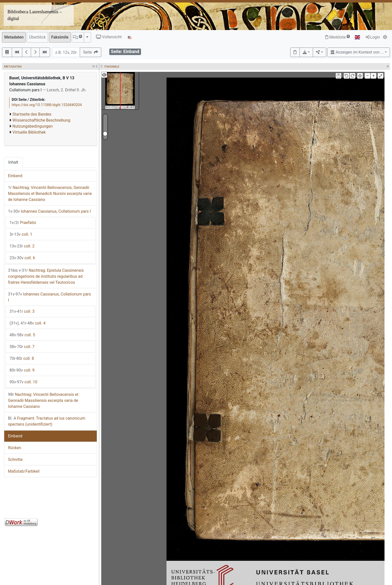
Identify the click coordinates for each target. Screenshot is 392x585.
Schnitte (15, 460)
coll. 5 (22, 335)
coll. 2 (22, 246)
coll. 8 (22, 358)
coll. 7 (22, 347)
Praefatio (23, 223)
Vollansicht (109, 37)
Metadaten (14, 37)
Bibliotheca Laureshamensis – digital (35, 15)
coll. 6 (22, 258)
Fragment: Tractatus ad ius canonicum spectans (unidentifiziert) (47, 421)
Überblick (37, 37)
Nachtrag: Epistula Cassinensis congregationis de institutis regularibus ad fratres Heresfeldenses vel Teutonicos (46, 276)
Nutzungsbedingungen (32, 126)
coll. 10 (23, 382)
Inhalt (13, 162)
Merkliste (337, 37)
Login (373, 37)
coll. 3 (22, 311)
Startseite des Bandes (32, 114)
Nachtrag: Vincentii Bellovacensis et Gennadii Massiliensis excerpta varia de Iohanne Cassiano (43, 400)
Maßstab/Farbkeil (24, 471)
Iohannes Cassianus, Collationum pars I (49, 211)
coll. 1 (21, 234)
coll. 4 (27, 323)
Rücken (14, 448)
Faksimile (60, 37)
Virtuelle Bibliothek (29, 132)
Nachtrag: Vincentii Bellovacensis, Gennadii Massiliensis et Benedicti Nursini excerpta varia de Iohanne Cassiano (50, 194)
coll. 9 (22, 370)
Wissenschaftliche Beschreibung (41, 120)
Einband (15, 176)
